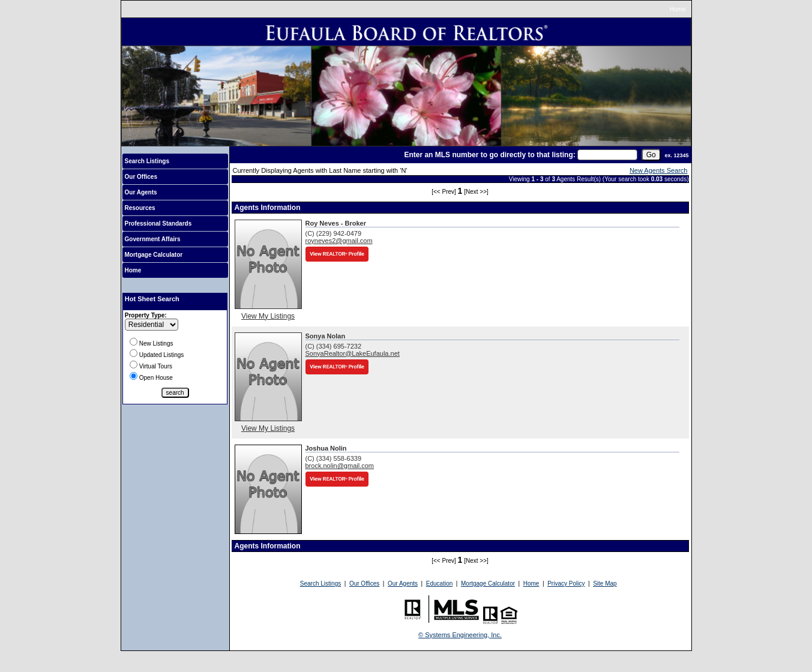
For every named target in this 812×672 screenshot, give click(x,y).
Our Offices (141, 177)
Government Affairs (153, 239)
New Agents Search (659, 170)
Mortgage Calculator (154, 255)
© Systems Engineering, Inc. (460, 635)
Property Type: (146, 315)
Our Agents (141, 192)
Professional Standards (158, 223)
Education (439, 583)
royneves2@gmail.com (339, 241)
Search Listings (147, 161)
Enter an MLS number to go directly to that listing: (489, 155)
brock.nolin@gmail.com (340, 466)
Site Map (605, 583)
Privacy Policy (566, 583)
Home (678, 9)
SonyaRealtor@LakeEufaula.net (353, 353)
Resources (140, 208)
